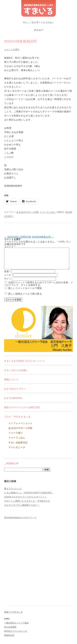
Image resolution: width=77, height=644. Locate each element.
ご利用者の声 (11, 468)
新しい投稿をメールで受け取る (25, 298)
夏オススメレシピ (13, 493)
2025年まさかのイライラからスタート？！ (25, 501)
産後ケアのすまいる (13, 616)
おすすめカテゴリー (15, 393)
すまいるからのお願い (16, 374)
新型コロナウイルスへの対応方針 (22, 411)
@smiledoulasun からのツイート (20, 522)
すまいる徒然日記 (18, 447)
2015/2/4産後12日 (43, 237)
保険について (11, 384)
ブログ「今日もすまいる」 (18, 421)
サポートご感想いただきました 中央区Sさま (27, 505)
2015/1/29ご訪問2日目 (18, 237)
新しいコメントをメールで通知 (25, 292)
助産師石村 (9, 639)
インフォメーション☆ (20, 427)
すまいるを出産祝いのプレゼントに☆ (24, 365)
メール (8, 279)
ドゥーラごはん (48, 212)
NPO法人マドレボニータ (16, 635)
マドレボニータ (17, 451)
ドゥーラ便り (16, 437)
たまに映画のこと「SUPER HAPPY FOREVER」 (29, 497)
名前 (7, 276)
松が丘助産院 (10, 631)
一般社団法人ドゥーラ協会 (16, 627)
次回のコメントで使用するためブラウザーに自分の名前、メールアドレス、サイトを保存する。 (38, 288)
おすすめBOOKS (13, 402)
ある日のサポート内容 (28, 212)
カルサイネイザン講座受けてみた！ (22, 509)
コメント (10, 246)
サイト (8, 283)
